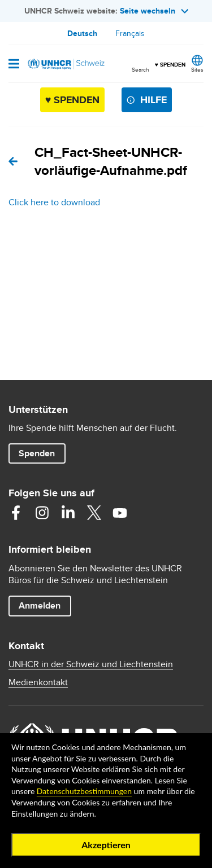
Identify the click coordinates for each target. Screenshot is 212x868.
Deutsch (82, 33)
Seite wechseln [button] (154, 11)
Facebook (16, 513)
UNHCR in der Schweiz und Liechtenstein (91, 664)
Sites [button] (197, 69)
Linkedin (68, 513)
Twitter (94, 513)
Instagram (42, 513)
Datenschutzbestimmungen (84, 791)
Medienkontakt (38, 682)
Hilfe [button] (153, 100)
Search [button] (140, 69)
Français (130, 33)
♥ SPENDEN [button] (170, 60)
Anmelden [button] (40, 605)
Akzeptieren (106, 845)
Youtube (120, 513)
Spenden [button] (42, 453)
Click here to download (54, 202)
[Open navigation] (14, 65)
